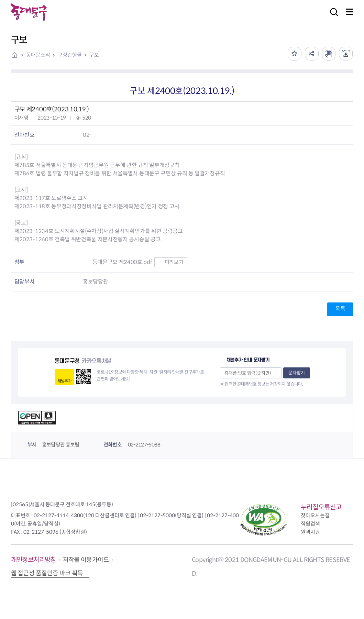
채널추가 (64, 381)
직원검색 (310, 524)
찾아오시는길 (315, 515)
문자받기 (297, 373)
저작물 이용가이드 (86, 560)
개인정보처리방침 (34, 560)
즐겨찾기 (294, 54)
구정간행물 (70, 55)
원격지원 (310, 532)
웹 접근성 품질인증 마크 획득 (47, 573)
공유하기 (311, 54)
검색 (332, 17)
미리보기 (171, 262)
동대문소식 (38, 55)
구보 (94, 55)
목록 (340, 309)
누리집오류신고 (321, 507)
